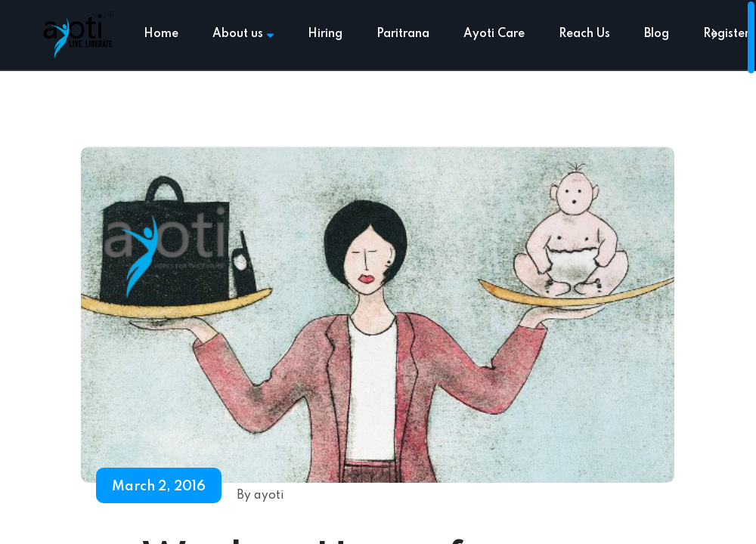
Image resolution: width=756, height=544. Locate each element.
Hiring (325, 34)
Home (161, 34)
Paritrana (403, 34)
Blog (657, 34)
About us (243, 34)
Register (726, 34)
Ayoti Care (494, 34)
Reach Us (584, 34)
